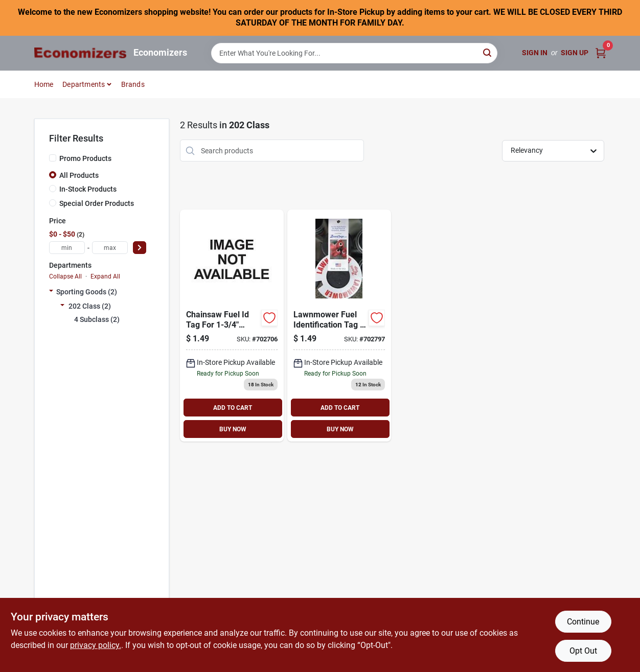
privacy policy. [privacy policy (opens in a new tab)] (96, 645)
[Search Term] (354, 53)
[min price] (67, 248)
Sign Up (575, 53)
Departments (84, 84)
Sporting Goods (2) (87, 292)
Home (44, 84)
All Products (79, 175)
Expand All (105, 276)
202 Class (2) (90, 306)
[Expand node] (51, 292)
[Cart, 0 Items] (601, 53)
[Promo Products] (53, 158)
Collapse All (65, 276)
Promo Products (85, 158)
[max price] (110, 248)
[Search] (488, 52)
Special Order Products (97, 203)
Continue (583, 622)
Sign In (535, 53)
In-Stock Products (88, 189)
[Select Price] (140, 248)
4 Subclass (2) (97, 319)
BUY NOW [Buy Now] (233, 429)
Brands (133, 84)
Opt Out (583, 651)
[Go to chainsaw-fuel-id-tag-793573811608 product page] (232, 326)
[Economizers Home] (80, 53)
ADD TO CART (233, 408)
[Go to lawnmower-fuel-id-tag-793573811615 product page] (339, 326)
